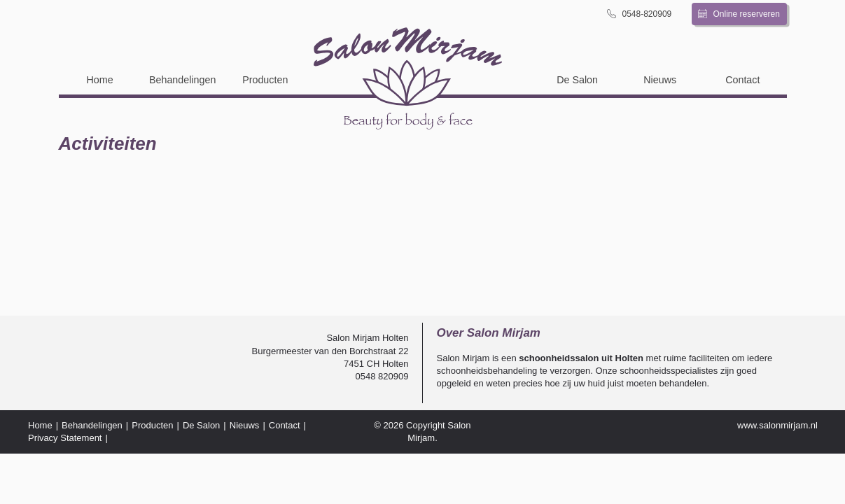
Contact (742, 80)
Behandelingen (182, 80)
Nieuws (660, 80)
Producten (265, 80)
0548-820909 (639, 14)
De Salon (577, 80)
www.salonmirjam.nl (777, 425)
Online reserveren (739, 14)
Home (99, 80)
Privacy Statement (65, 438)
